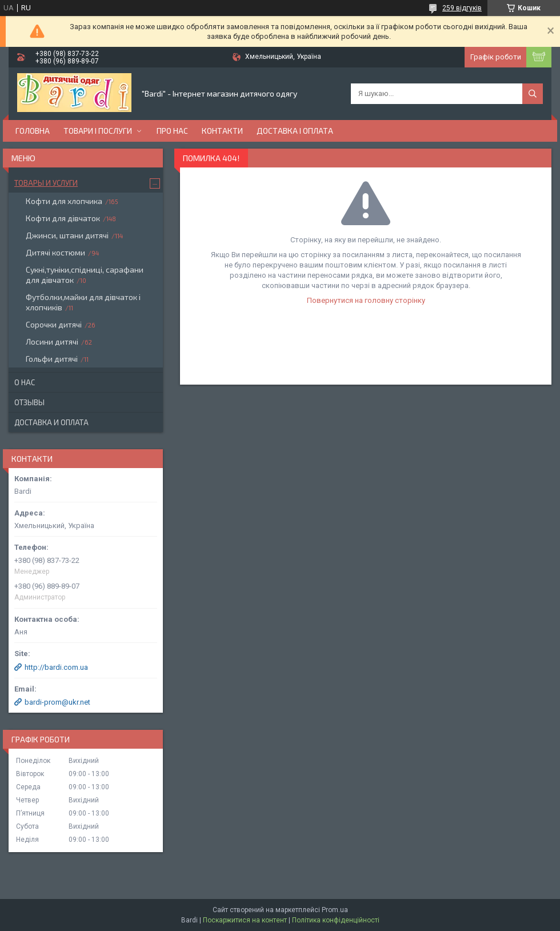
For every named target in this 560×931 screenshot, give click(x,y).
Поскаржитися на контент (245, 920)
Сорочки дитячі (54, 324)
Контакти (222, 131)
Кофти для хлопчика (64, 201)
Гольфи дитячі (52, 359)
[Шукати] (533, 94)
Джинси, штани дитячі (67, 235)
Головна (33, 131)
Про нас (172, 131)
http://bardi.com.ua (56, 667)
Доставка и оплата (51, 422)
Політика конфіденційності (336, 920)
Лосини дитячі (52, 341)
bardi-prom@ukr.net (57, 702)
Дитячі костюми (55, 252)
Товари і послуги (98, 131)
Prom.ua (335, 910)
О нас (25, 382)
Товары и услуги (46, 183)
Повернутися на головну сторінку (366, 300)
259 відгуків (462, 8)
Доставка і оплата (295, 131)
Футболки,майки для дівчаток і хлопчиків (83, 302)
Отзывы (29, 402)
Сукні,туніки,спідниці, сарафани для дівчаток (85, 275)
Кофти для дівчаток (63, 218)
